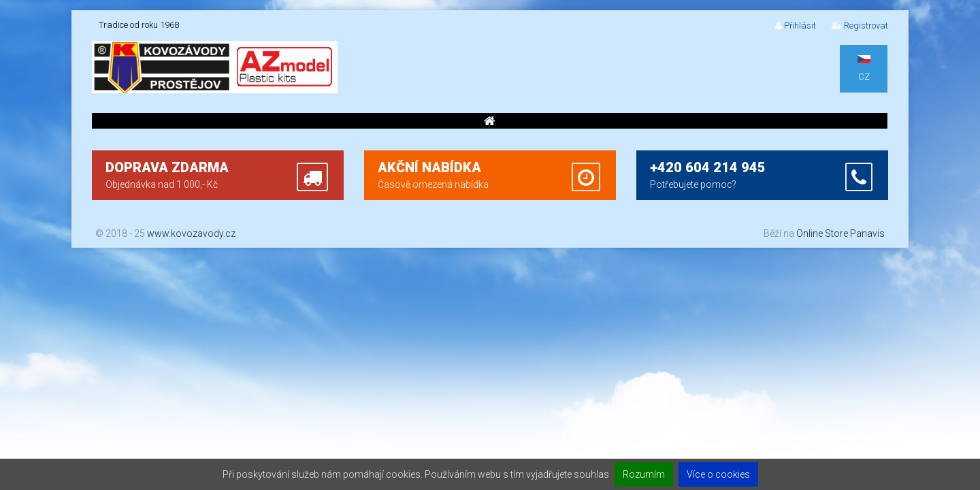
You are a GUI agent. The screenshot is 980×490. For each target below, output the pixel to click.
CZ (864, 68)
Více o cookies (718, 474)
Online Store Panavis (840, 233)
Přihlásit (796, 26)
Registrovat (860, 26)
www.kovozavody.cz (191, 233)
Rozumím (644, 474)
